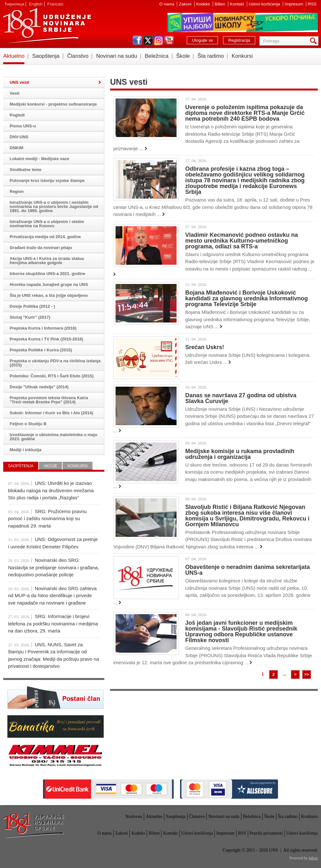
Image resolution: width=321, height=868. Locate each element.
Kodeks (204, 4)
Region (17, 191)
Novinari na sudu (117, 56)
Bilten (221, 4)
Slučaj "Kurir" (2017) (30, 317)
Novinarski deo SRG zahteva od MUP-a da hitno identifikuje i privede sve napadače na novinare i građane (52, 596)
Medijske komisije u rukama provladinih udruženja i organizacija (240, 454)
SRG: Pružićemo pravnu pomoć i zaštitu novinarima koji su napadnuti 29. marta (47, 519)
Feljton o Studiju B (28, 424)
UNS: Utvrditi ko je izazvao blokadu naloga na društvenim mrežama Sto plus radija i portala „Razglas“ (51, 490)
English (36, 4)
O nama (167, 4)
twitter (148, 40)
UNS (47, 26)
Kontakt (238, 4)
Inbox (313, 858)
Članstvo (78, 56)
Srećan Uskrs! (205, 347)
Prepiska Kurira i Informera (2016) (43, 328)
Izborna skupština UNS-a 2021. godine (48, 274)
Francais (55, 4)
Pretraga (315, 41)
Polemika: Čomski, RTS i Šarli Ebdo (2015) (52, 376)
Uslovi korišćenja (265, 4)
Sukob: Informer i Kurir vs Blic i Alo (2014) (51, 413)
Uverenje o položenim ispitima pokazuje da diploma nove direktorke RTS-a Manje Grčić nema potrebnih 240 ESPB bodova (245, 113)
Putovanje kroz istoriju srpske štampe (47, 180)
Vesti (14, 93)
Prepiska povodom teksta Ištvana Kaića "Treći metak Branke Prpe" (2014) (49, 400)
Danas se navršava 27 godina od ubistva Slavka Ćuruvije (241, 398)
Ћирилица (14, 4)
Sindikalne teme (26, 170)
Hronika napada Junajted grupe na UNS (49, 284)
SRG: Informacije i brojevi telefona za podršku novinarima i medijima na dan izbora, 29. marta (53, 623)
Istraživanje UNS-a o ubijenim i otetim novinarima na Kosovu (47, 224)
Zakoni (186, 4)
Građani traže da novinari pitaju (41, 248)
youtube (169, 40)
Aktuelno (14, 56)
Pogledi (17, 115)
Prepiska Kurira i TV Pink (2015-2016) (46, 339)
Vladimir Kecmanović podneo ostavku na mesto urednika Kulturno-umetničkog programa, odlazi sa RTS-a (242, 241)
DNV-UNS (19, 137)
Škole (183, 56)
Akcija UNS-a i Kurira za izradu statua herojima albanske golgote (47, 261)
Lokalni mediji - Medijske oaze (39, 159)
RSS (312, 4)
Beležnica (157, 56)
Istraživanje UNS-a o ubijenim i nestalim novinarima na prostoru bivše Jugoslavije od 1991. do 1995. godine (54, 206)
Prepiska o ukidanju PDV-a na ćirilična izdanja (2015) (55, 363)
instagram (159, 40)
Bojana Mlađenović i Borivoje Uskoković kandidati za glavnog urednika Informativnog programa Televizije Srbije (247, 298)
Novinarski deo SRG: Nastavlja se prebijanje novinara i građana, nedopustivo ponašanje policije (54, 567)
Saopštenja (46, 56)
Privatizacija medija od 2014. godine (45, 237)
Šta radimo (211, 56)
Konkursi (242, 56)
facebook (137, 40)
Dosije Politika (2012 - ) (32, 306)
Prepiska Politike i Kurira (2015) (41, 350)
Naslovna (134, 816)
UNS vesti (19, 82)
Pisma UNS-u (23, 126)
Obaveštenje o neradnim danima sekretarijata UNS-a (247, 570)
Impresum (295, 4)
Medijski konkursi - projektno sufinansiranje (53, 104)
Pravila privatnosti (266, 833)
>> (306, 674)
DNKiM (17, 148)
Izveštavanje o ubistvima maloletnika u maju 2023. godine (53, 437)
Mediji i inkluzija (26, 450)
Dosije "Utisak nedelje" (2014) (39, 387)
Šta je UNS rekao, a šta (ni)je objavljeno (49, 295)
